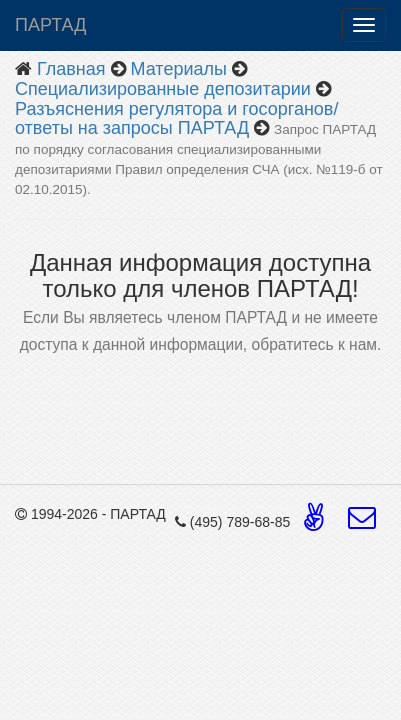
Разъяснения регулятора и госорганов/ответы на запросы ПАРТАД (176, 119)
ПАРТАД (50, 25)
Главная (71, 69)
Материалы (179, 69)
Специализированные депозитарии (163, 89)
